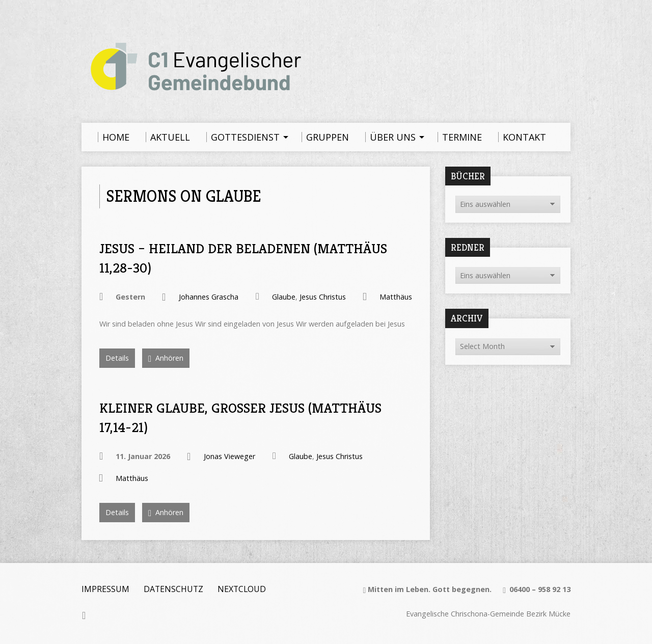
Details (117, 358)
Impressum (105, 589)
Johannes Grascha (209, 297)
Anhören (166, 358)
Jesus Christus (323, 297)
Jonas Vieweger (229, 456)
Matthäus (396, 297)
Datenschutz (173, 589)
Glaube (284, 297)
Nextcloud (242, 589)
